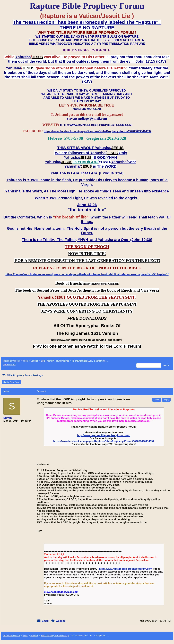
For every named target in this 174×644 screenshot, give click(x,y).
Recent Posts (9, 364)
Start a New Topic (11, 382)
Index (25, 361)
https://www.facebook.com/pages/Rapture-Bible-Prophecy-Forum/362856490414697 (104, 441)
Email (45, 621)
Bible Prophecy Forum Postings (55, 361)
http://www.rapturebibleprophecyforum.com (104, 435)
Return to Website (12, 361)
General (34, 361)
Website (61, 621)
